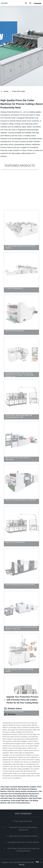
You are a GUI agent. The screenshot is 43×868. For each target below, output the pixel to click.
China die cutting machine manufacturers (23, 791)
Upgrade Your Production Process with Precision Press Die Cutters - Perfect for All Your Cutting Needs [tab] (21, 700)
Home (6, 91)
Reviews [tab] (10, 714)
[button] (26, 3)
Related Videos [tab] (13, 709)
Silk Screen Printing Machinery (19, 803)
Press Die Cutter (19, 91)
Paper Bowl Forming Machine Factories (24, 836)
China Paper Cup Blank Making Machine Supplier (18, 787)
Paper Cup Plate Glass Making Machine (15, 796)
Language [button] (37, 3)
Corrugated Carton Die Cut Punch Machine (24, 842)
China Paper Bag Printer (24, 821)
